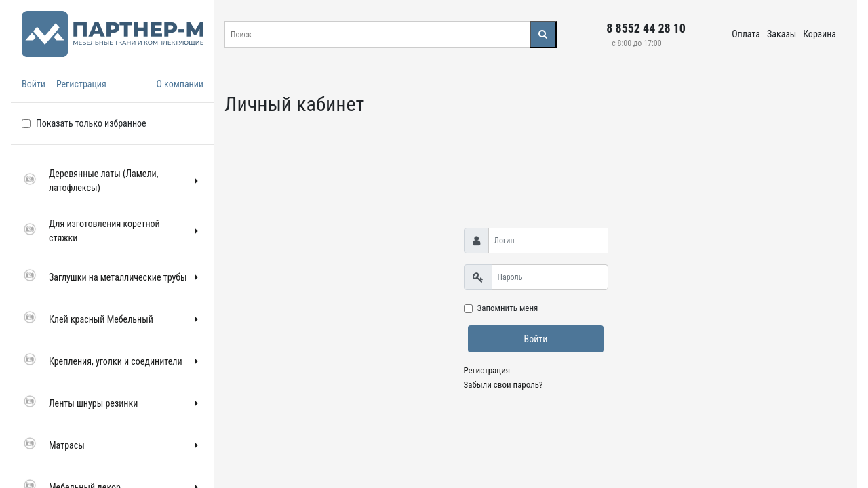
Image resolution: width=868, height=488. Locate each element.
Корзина (820, 34)
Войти (34, 84)
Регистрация (81, 84)
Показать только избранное (91, 123)
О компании (180, 84)
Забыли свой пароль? (504, 385)
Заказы (782, 34)
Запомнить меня (508, 308)
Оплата (746, 34)
